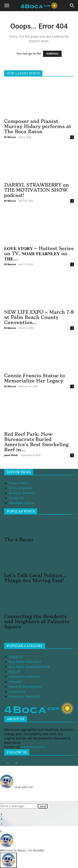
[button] (7, 6)
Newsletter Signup (21, 503)
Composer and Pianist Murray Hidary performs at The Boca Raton (38, 126)
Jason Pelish (11, 455)
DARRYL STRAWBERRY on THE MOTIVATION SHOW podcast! (37, 190)
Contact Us (16, 498)
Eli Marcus (10, 137)
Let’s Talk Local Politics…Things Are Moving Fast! (35, 578)
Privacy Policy (18, 483)
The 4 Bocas (19, 540)
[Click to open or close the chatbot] (8, 860)
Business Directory (22, 493)
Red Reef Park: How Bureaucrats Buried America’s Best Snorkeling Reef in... (36, 442)
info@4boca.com (33, 747)
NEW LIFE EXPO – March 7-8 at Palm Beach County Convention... (39, 317)
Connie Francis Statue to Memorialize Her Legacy (35, 378)
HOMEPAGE (52, 54)
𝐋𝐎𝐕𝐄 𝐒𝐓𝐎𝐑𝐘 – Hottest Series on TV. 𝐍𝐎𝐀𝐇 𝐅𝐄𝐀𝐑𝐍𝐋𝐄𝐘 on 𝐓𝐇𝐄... (39, 254)
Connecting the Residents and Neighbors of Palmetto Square (37, 621)
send (43, 806)
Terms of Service (20, 488)
